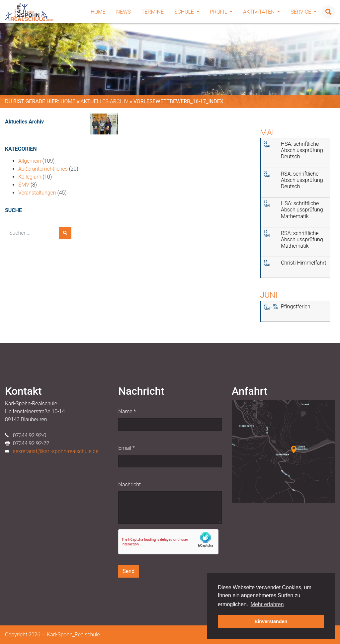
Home (98, 12)
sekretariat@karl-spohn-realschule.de (56, 451)
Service (303, 12)
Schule (187, 12)
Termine (153, 12)
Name (127, 411)
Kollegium (30, 177)
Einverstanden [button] (271, 621)
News (124, 12)
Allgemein (30, 161)
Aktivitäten (261, 12)
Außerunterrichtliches (43, 169)
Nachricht (129, 484)
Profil (221, 12)
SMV (24, 185)
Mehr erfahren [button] (267, 604)
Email (126, 448)
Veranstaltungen (37, 193)
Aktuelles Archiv (104, 101)
